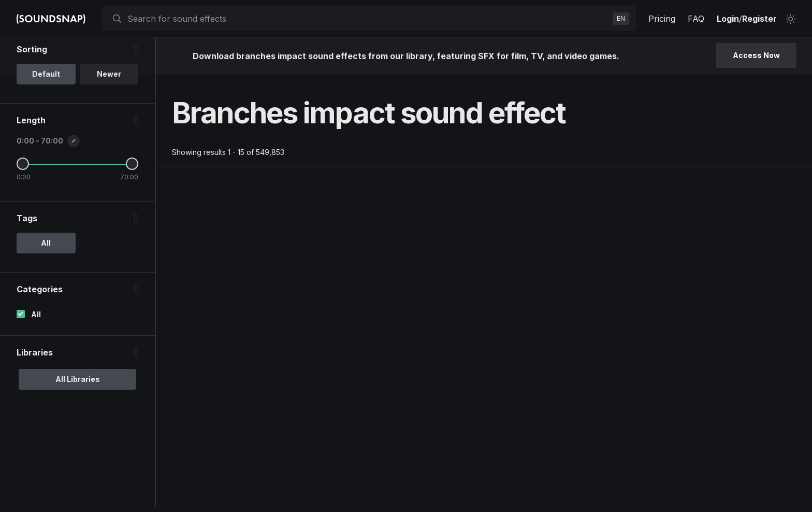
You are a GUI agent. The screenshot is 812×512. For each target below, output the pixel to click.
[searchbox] (368, 19)
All (36, 356)
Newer (109, 116)
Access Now (756, 55)
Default (46, 116)
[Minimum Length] (23, 206)
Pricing (662, 19)
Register (759, 19)
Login (728, 19)
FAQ (696, 19)
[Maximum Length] (132, 206)
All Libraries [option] (78, 421)
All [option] (46, 285)
